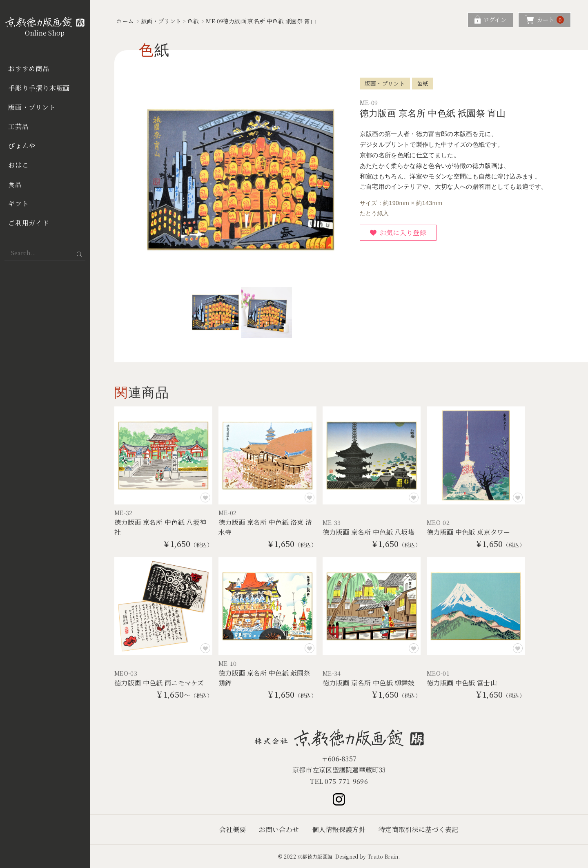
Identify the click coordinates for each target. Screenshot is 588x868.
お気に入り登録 (403, 233)
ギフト (18, 204)
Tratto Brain (383, 856)
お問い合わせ (279, 829)
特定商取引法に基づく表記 (419, 829)
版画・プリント (32, 107)
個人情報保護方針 (339, 829)
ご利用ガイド (29, 223)
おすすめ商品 (29, 68)
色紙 (193, 21)
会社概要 (233, 829)
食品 (15, 184)
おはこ (18, 165)
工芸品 (18, 126)
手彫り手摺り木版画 (39, 88)
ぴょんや (22, 146)
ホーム (125, 21)
